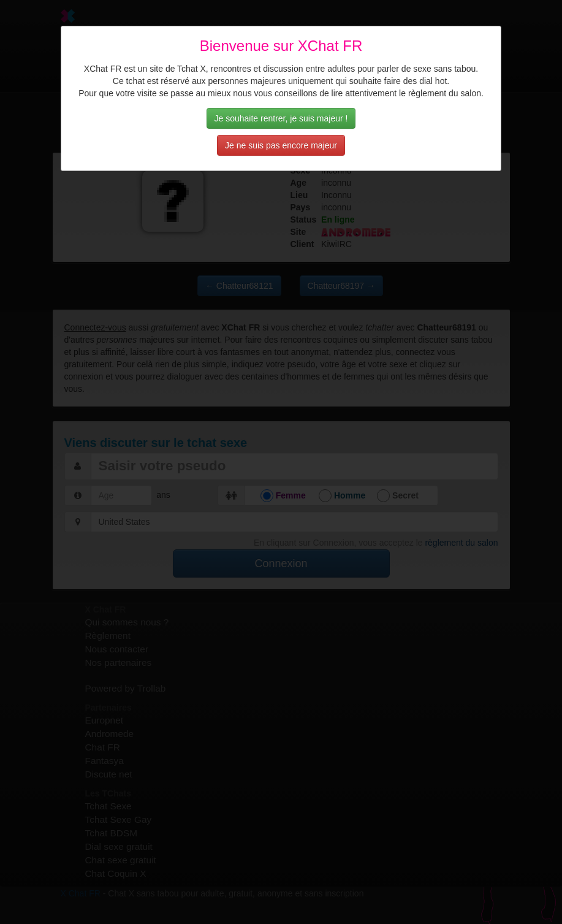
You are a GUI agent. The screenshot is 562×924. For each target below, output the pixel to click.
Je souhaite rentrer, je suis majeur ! (281, 118)
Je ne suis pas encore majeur (281, 145)
